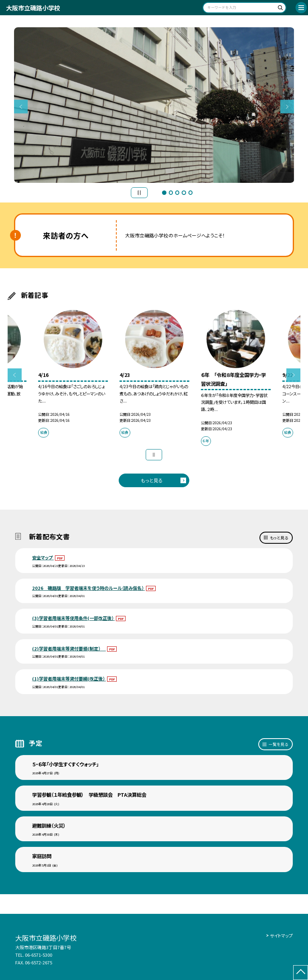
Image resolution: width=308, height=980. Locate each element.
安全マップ (43, 557)
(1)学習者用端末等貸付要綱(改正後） (69, 678)
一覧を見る (278, 744)
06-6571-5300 (38, 955)
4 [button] (184, 192)
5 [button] (190, 192)
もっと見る (152, 480)
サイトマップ (281, 935)
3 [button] (177, 192)
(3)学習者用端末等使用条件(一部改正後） (73, 618)
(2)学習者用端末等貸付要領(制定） (69, 648)
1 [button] (164, 192)
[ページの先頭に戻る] (301, 973)
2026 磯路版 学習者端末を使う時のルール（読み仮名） (88, 588)
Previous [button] (21, 107)
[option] (154, 105)
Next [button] (287, 107)
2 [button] (171, 192)
